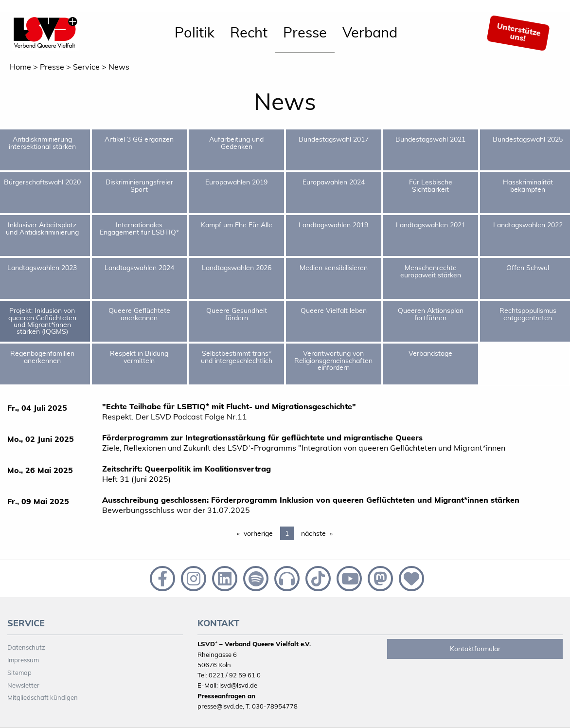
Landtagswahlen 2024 (139, 268)
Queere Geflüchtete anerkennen (139, 314)
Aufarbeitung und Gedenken (236, 143)
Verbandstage (430, 353)
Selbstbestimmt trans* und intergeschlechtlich (237, 357)
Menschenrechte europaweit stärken (431, 271)
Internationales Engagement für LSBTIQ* (139, 228)
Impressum (23, 660)
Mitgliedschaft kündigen (43, 697)
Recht (249, 32)
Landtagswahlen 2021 (431, 225)
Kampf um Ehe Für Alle (237, 225)
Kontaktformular (475, 649)
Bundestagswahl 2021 (430, 139)
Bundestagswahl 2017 (334, 139)
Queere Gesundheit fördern (237, 314)
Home (20, 67)
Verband (370, 32)
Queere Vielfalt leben (334, 310)
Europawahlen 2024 (334, 182)
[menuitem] (195, 33)
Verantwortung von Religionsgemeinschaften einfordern (333, 360)
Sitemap (19, 673)
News (119, 67)
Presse (305, 32)
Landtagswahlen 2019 (333, 225)
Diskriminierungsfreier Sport (139, 185)
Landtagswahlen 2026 (237, 268)
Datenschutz (26, 647)
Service (86, 67)
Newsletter (23, 685)
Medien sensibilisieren (334, 268)
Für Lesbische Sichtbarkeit (431, 185)
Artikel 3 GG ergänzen (139, 139)
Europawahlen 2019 (236, 182)
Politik (195, 32)
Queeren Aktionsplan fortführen (431, 314)
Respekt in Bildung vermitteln (139, 357)
